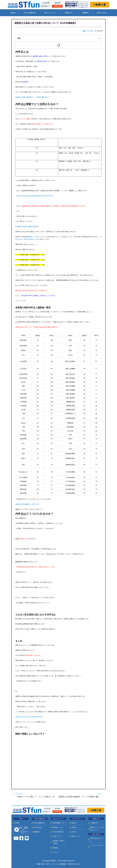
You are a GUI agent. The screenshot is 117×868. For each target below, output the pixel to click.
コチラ (41, 509)
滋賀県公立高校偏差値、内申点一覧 (27, 504)
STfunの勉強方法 (30, 13)
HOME (13, 13)
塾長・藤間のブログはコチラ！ (23, 831)
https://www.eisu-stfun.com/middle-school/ (29, 717)
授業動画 (85, 13)
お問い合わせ (102, 13)
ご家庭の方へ (69, 13)
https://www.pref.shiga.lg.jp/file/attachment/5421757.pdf (35, 196)
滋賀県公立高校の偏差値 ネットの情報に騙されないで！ (34, 97)
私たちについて (50, 13)
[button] (99, 38)
